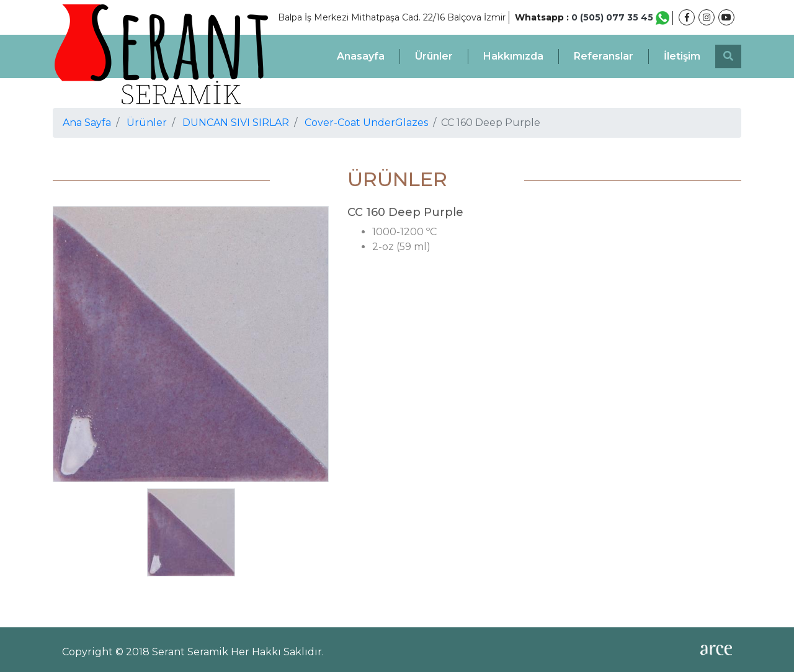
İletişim (682, 56)
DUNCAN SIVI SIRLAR (236, 123)
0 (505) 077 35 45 (620, 17)
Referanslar (604, 56)
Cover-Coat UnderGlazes (366, 123)
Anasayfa (361, 56)
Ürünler (434, 56)
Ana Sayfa (87, 123)
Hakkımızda (513, 56)
